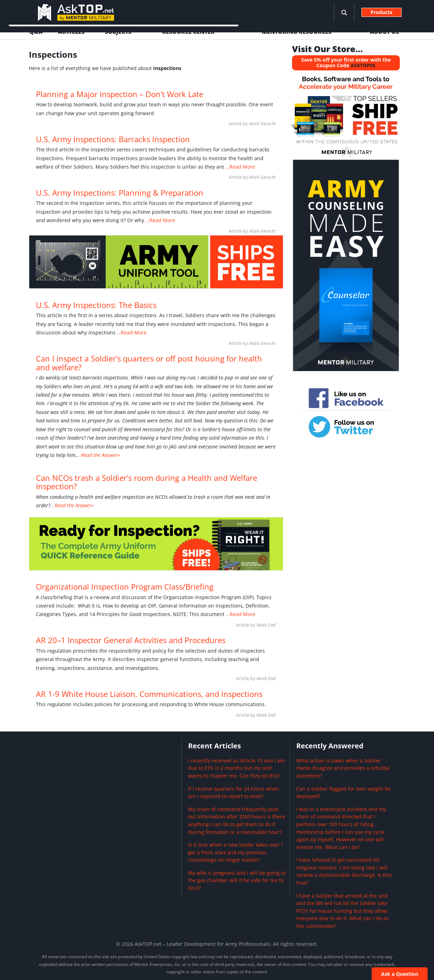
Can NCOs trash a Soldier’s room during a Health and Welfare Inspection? (147, 482)
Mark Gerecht (262, 124)
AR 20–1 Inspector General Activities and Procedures (131, 640)
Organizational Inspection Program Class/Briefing (125, 587)
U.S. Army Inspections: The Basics (96, 305)
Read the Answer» (101, 455)
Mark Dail (266, 625)
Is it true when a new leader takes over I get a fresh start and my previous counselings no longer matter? (235, 852)
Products (382, 12)
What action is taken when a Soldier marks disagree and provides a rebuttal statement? (343, 768)
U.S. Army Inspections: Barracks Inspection (113, 139)
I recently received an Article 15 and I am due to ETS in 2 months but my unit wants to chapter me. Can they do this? (236, 768)
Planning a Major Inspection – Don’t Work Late (120, 94)
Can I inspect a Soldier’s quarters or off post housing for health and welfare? (149, 363)
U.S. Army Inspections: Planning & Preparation (120, 193)
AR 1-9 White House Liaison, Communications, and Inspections (149, 694)
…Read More (240, 167)
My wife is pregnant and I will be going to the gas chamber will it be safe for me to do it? (237, 880)
